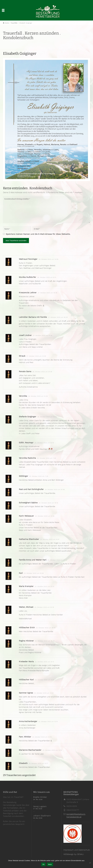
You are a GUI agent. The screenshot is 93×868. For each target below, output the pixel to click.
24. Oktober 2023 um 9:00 (50, 539)
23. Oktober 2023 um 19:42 (46, 628)
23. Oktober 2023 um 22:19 (44, 607)
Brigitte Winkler (40, 797)
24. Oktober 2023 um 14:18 (45, 516)
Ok (43, 864)
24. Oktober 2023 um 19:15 (48, 503)
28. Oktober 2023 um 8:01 (47, 277)
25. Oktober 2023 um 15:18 (44, 443)
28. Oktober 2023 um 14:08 (48, 259)
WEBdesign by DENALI (74, 854)
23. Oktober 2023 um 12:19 (42, 737)
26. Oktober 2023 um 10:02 (47, 417)
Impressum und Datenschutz (77, 850)
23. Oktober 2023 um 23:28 (34, 573)
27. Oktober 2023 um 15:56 (43, 336)
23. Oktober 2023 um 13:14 (48, 722)
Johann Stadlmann (42, 816)
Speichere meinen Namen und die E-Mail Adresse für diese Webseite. (38, 234)
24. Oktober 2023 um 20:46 (55, 490)
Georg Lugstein (40, 806)
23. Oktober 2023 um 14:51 (45, 680)
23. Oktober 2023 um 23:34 (57, 560)
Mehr (50, 864)
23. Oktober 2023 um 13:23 (44, 693)
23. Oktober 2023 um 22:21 (44, 586)
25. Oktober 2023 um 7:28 (46, 458)
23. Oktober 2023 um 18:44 (45, 641)
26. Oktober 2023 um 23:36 (42, 372)
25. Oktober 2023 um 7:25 (39, 476)
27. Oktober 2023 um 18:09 (58, 317)
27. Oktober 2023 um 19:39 (48, 293)
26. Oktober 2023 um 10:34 (38, 396)
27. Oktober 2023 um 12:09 (36, 356)
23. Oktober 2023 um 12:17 (38, 763)
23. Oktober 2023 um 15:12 (44, 662)
